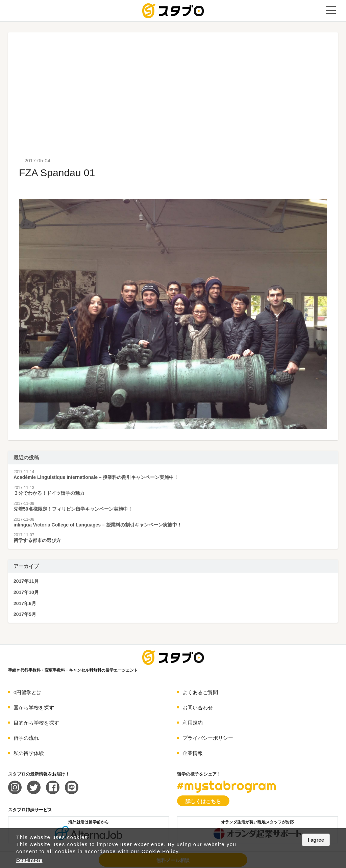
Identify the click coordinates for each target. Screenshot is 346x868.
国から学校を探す (34, 708)
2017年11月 (26, 581)
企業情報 (193, 753)
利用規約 (193, 723)
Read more (29, 860)
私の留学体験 (29, 753)
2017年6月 (25, 603)
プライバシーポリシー (208, 738)
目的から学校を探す (36, 723)
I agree (316, 840)
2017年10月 (26, 592)
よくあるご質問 (200, 692)
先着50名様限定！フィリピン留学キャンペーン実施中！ (73, 509)
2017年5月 (25, 614)
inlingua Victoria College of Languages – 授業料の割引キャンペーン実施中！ (98, 525)
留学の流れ (26, 738)
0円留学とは (28, 692)
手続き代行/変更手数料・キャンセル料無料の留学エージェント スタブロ (173, 11)
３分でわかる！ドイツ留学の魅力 (49, 493)
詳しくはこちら (203, 801)
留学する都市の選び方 (37, 540)
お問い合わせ (198, 708)
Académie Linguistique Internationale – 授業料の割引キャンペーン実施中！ (96, 477)
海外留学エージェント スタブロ (173, 657)
